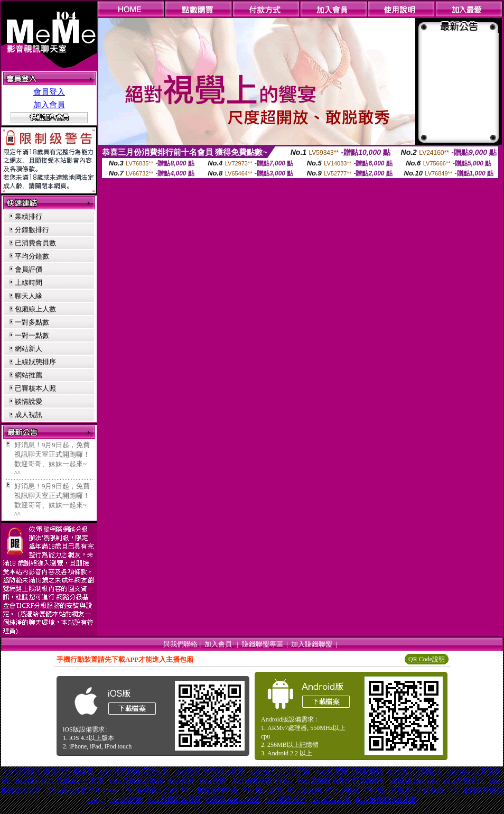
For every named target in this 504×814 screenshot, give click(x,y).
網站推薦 (29, 375)
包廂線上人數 (35, 309)
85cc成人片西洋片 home (82, 790)
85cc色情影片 (464, 780)
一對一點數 (32, 335)
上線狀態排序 (35, 362)
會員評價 (29, 269)
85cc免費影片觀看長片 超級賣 (48, 771)
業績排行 (29, 216)
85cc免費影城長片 (175, 799)
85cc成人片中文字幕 (279, 771)
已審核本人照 (35, 388)
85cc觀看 (181, 780)
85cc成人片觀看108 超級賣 (404, 790)
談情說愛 (29, 401)
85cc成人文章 (331, 799)
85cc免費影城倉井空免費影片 (341, 780)
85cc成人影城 (263, 790)
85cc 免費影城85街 (210, 790)
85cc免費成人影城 (136, 780)
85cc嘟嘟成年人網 (150, 790)
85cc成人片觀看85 (415, 771)
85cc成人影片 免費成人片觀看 (59, 780)
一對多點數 (32, 322)
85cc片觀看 (343, 790)
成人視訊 (29, 415)
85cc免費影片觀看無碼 (349, 771)
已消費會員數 (35, 243)
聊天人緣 (29, 296)
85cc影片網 (304, 790)
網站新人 (29, 349)
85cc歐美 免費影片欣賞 (209, 771)
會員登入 (49, 92)
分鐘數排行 (32, 230)
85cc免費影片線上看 (386, 799)
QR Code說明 (427, 659)
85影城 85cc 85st (415, 780)
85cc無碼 (213, 780)
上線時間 (29, 283)
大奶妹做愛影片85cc (262, 780)
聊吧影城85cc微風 (233, 799)
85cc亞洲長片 (286, 799)
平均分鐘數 (32, 256)
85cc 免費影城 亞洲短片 (134, 771)
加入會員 (49, 105)
